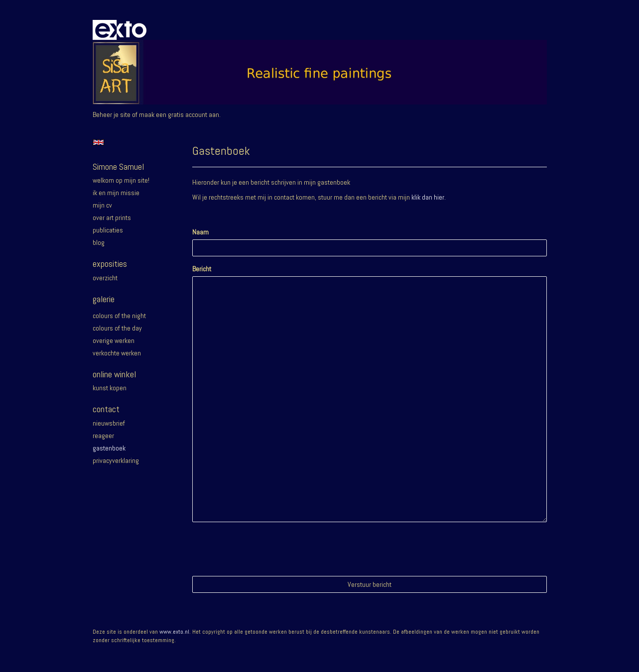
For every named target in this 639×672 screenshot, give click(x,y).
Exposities (110, 264)
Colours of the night (119, 316)
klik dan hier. (429, 197)
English (98, 142)
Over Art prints (112, 218)
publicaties (108, 230)
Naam (200, 232)
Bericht (202, 269)
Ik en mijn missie (116, 193)
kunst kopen (110, 388)
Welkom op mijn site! (121, 180)
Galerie (104, 299)
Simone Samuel (118, 167)
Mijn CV (102, 205)
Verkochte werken (117, 353)
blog (99, 242)
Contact (106, 409)
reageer (103, 436)
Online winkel (114, 374)
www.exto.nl (174, 632)
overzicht (105, 278)
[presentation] (268, 549)
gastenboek (109, 448)
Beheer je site (112, 114)
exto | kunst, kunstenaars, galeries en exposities (121, 30)
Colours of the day (117, 328)
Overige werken (114, 340)
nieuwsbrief (109, 423)
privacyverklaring (116, 460)
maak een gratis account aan (179, 114)
